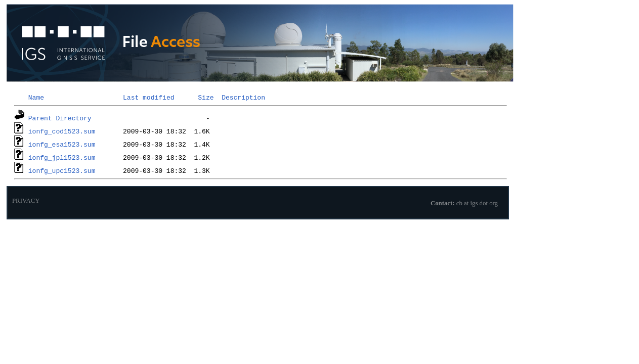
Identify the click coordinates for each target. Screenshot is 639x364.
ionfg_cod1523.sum (62, 131)
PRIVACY (26, 201)
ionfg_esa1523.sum (62, 144)
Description (243, 97)
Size (206, 97)
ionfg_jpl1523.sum (62, 157)
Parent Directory (60, 118)
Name (36, 97)
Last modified (148, 97)
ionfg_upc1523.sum (62, 170)
